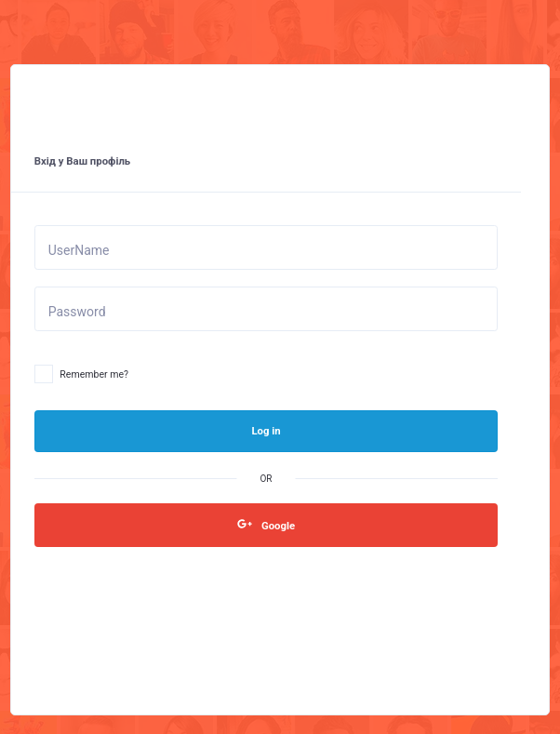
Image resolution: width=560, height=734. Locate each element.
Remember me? (81, 375)
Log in (266, 431)
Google (266, 524)
